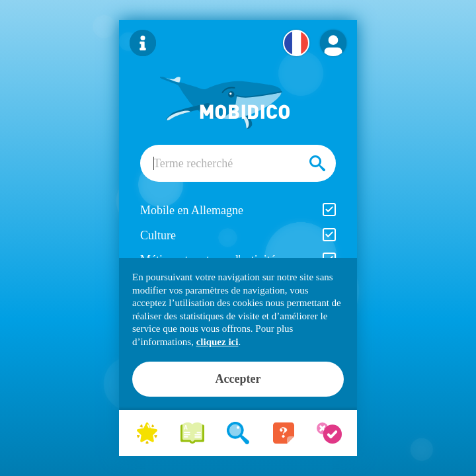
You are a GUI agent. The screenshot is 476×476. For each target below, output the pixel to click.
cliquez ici (218, 342)
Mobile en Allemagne (238, 210)
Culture (238, 235)
